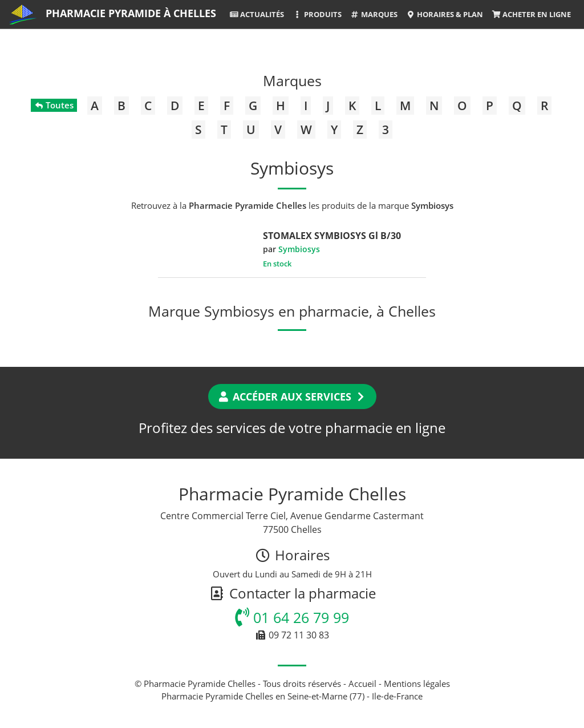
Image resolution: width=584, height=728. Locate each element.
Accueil (362, 683)
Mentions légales (417, 683)
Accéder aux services (292, 397)
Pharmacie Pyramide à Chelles (131, 13)
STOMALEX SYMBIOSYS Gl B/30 (332, 236)
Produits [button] (317, 14)
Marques (374, 14)
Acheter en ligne (531, 14)
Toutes (54, 105)
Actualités (257, 14)
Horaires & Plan (445, 14)
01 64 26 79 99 (292, 617)
